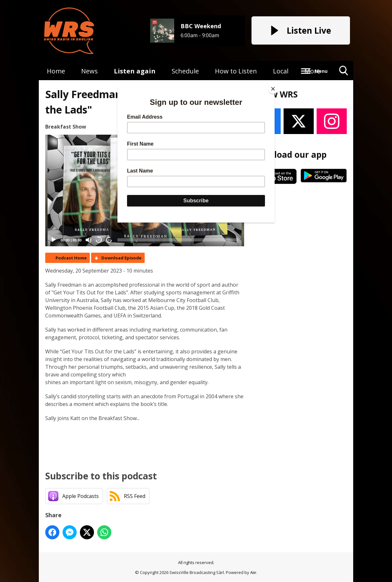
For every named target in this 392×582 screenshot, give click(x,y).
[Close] (273, 89)
